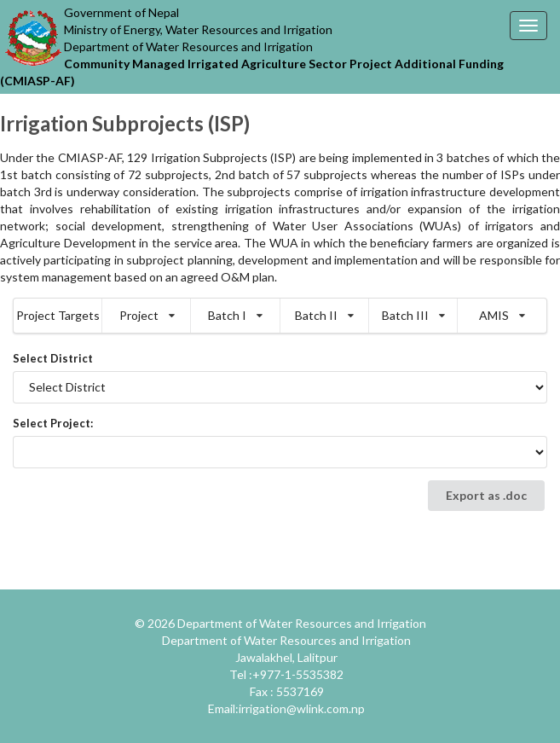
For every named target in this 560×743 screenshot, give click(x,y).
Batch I (235, 315)
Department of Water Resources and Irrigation (302, 623)
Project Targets (58, 315)
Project (147, 315)
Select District (53, 358)
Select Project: (53, 423)
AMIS (502, 315)
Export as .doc (486, 495)
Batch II (324, 315)
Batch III (413, 315)
